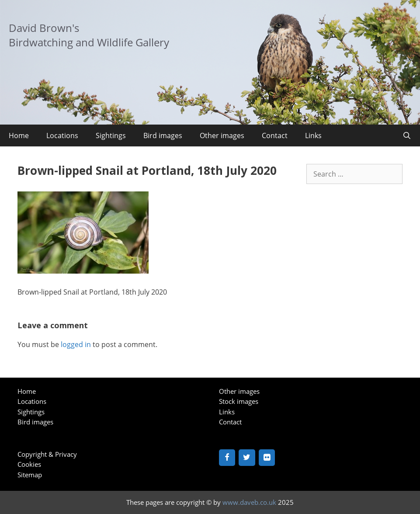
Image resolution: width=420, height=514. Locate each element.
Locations (62, 135)
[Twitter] (247, 458)
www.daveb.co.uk (249, 502)
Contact (275, 135)
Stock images (239, 401)
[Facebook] (227, 458)
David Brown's (44, 28)
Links (313, 135)
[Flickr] (267, 458)
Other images (222, 135)
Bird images (163, 135)
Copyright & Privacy (47, 454)
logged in (76, 344)
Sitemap (30, 475)
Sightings (111, 135)
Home (19, 135)
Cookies (29, 464)
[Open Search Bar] (407, 135)
